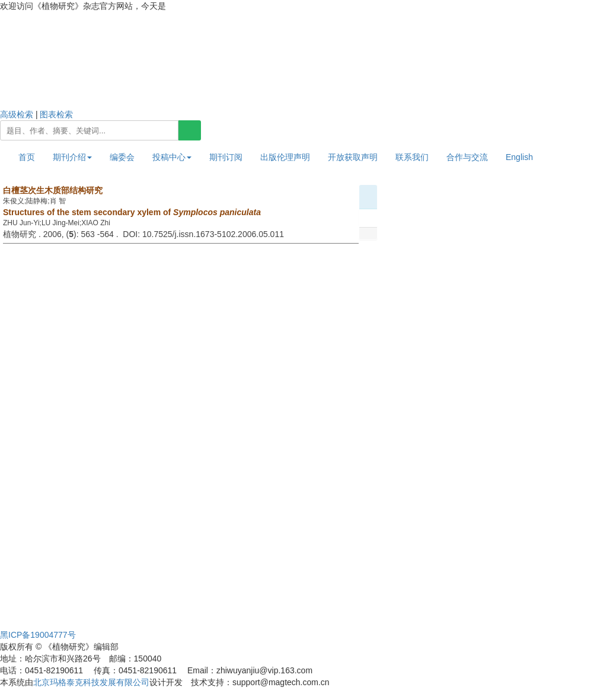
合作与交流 (467, 157)
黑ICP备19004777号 (38, 635)
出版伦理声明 (285, 157)
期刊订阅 (226, 157)
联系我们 (412, 157)
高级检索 (17, 114)
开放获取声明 (353, 157)
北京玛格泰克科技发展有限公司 (91, 682)
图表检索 (56, 114)
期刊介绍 (72, 157)
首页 (27, 157)
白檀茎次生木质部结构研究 (53, 190)
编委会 (122, 157)
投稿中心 (172, 157)
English (519, 157)
